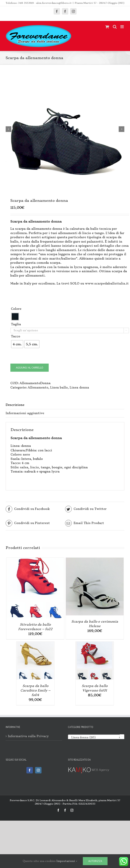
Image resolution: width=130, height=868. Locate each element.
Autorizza (95, 861)
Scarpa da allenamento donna (36, 439)
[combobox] (96, 739)
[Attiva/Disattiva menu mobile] (122, 27)
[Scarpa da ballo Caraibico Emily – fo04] (35, 645)
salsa (24, 469)
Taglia (16, 326)
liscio (35, 469)
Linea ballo (59, 389)
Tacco (16, 338)
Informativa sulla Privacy (28, 738)
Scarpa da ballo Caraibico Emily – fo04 (35, 692)
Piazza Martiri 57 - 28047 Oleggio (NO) (100, 3)
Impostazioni (67, 861)
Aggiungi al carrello (30, 369)
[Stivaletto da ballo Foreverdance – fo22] (35, 561)
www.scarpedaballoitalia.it (107, 285)
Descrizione (15, 406)
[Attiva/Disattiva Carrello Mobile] (107, 27)
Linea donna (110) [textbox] (95, 739)
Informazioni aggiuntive (25, 415)
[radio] (15, 318)
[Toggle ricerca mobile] (115, 27)
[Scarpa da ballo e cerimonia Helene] (95, 561)
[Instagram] (38, 772)
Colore (16, 310)
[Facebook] (30, 772)
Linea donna (79, 389)
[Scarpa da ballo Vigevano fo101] (95, 645)
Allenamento (38, 389)
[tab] (65, 407)
